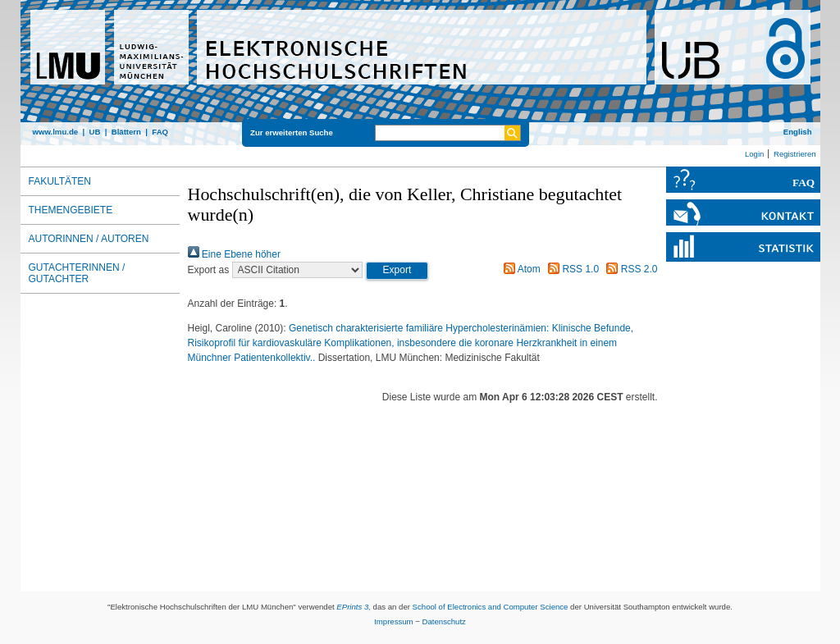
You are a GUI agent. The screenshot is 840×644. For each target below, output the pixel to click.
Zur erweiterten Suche (292, 132)
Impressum (393, 621)
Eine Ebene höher (234, 254)
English (798, 132)
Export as (209, 270)
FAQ (160, 132)
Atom (520, 269)
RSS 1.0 (571, 269)
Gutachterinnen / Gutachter (77, 273)
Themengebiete (71, 210)
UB (94, 132)
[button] (397, 271)
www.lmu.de (56, 132)
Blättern (126, 132)
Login (754, 154)
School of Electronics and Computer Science (491, 607)
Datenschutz (444, 621)
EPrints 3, (354, 607)
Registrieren (795, 154)
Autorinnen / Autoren (89, 239)
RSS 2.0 (629, 269)
